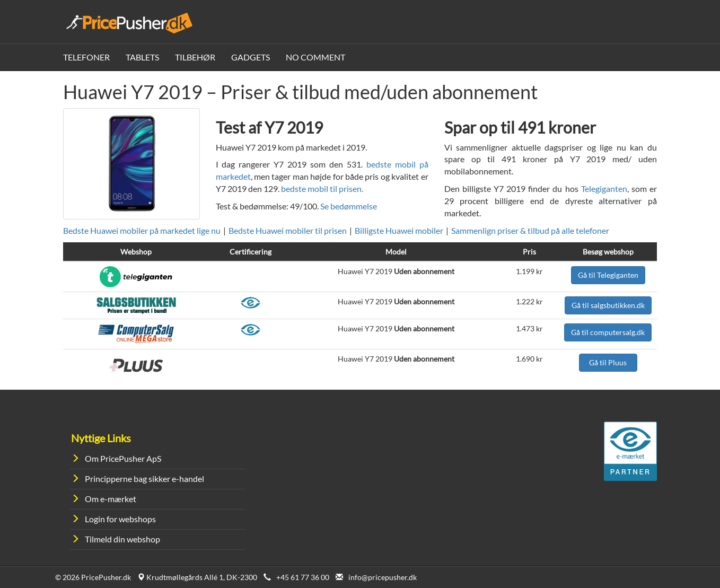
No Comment (315, 57)
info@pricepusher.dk (383, 577)
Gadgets (251, 57)
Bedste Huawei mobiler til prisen (288, 230)
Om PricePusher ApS (123, 458)
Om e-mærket (111, 499)
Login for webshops (120, 519)
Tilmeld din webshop (122, 539)
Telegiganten (604, 188)
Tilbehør (195, 57)
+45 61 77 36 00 (303, 577)
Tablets (142, 57)
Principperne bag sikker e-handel (144, 479)
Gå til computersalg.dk (608, 332)
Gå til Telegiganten (608, 275)
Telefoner (86, 57)
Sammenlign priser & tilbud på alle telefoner (530, 230)
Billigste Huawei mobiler (399, 230)
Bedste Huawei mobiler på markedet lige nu (142, 230)
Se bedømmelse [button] (349, 206)
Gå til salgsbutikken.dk (608, 305)
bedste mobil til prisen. (322, 188)
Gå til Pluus (608, 362)
